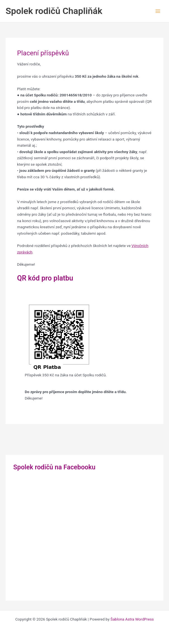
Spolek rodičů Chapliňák (54, 11)
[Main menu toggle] (158, 11)
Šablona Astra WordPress (132, 619)
